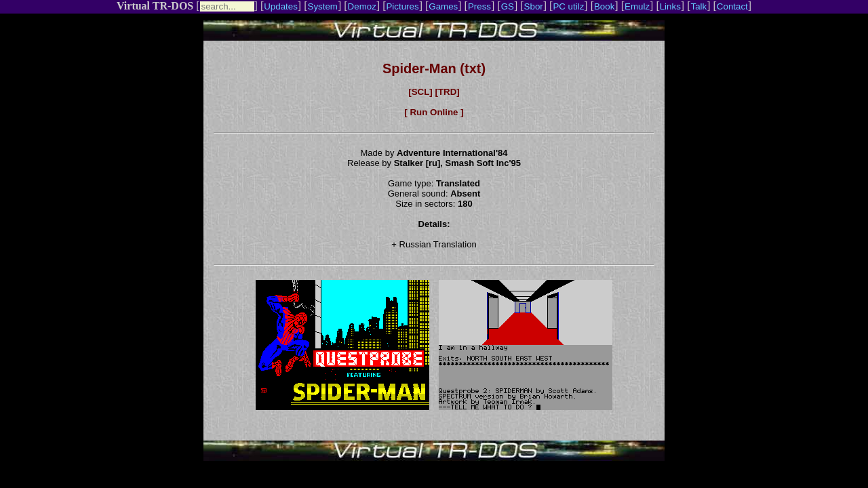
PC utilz (568, 6)
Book (604, 6)
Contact (732, 6)
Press (479, 6)
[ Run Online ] (434, 112)
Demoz (362, 6)
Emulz (637, 6)
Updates (281, 6)
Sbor (534, 6)
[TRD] (447, 92)
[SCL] (420, 92)
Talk (698, 6)
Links (670, 6)
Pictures (402, 6)
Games (443, 6)
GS (508, 6)
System (323, 6)
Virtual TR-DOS (155, 6)
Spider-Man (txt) (434, 68)
